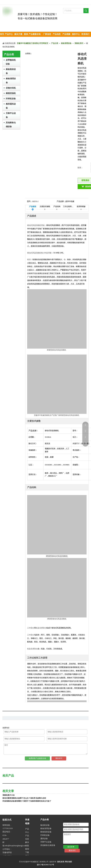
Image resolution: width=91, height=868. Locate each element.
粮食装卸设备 (11, 71)
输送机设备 (45, 825)
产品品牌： (61, 201)
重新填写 (59, 758)
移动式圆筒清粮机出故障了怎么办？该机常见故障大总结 (24, 798)
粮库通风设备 (11, 106)
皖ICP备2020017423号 (45, 865)
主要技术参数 (45, 207)
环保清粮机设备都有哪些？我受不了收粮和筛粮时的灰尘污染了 (27, 801)
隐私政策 (61, 862)
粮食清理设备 (11, 81)
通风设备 (44, 839)
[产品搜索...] (73, 11)
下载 (27, 852)
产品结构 (57, 207)
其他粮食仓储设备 (11, 125)
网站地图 (68, 862)
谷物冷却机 (11, 88)
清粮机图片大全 (9, 795)
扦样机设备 (11, 99)
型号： (30, 201)
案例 (27, 849)
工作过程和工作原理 (69, 207)
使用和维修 (81, 207)
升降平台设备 (11, 115)
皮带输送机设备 (11, 62)
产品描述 (33, 207)
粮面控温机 (11, 93)
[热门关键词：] (86, 11)
